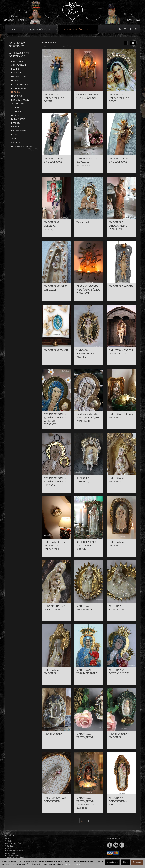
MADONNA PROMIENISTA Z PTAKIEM (85, 354)
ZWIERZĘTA (16, 142)
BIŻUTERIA (16, 69)
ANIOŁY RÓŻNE (18, 61)
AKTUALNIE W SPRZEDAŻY (40, 29)
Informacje (10, 836)
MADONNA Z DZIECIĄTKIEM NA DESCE (119, 98)
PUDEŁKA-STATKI (18, 131)
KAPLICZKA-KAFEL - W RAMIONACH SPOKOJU (88, 545)
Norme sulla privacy (13, 856)
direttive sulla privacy (73, 864)
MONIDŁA (15, 81)
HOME (14, 29)
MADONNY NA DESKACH (21, 146)
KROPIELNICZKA (53, 734)
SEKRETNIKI (16, 112)
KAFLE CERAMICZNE (20, 84)
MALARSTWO (17, 96)
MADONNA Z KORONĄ (121, 286)
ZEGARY (15, 138)
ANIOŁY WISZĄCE (19, 65)
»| (101, 821)
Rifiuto (125, 862)
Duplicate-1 (83, 222)
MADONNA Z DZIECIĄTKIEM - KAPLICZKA (118, 801)
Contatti (8, 841)
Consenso (137, 862)
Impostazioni (113, 862)
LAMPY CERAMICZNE (20, 100)
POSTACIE (16, 127)
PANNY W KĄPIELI (19, 119)
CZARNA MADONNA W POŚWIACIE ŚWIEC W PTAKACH (88, 418)
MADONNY (16, 92)
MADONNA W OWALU (56, 350)
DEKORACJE (17, 73)
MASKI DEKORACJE (19, 77)
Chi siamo (9, 848)
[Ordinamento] (126, 43)
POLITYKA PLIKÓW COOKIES (13, 845)
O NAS (8, 839)
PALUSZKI (15, 115)
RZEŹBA (15, 135)
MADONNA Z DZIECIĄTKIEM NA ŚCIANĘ (54, 98)
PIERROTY (16, 123)
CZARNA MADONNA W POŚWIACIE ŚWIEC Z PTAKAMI (88, 290)
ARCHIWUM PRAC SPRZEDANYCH (78, 29)
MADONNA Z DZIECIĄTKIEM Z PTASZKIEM (118, 226)
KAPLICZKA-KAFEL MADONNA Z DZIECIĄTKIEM (54, 545)
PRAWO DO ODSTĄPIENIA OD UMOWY (16, 852)
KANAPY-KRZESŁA (19, 88)
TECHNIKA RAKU (18, 104)
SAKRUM (15, 108)
